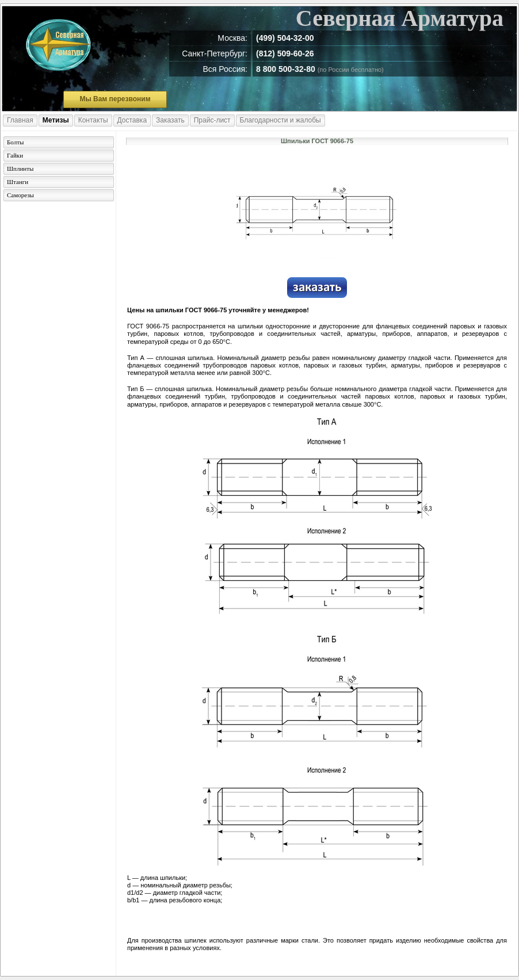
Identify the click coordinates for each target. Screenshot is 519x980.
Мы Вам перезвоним (115, 99)
